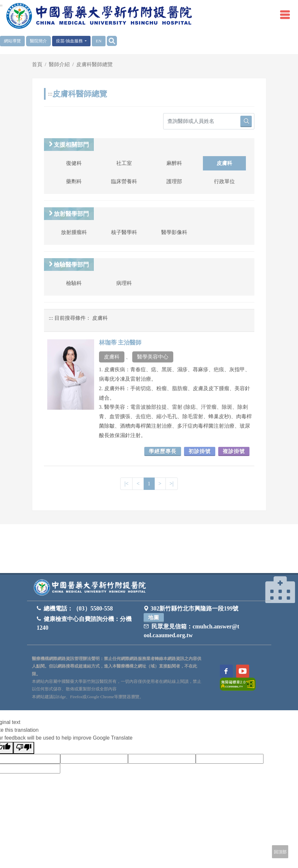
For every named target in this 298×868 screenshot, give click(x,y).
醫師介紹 (59, 64)
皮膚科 (112, 357)
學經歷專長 (163, 451)
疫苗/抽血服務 (70, 41)
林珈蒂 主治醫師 (120, 343)
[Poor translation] (24, 748)
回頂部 (280, 852)
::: (1, 5)
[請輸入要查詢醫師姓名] (209, 121)
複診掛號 (234, 451)
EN (99, 41)
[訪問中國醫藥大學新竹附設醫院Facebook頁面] (226, 671)
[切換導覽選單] (285, 15)
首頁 (37, 64)
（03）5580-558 (93, 609)
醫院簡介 (38, 41)
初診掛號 (200, 451)
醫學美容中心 (153, 357)
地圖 (154, 618)
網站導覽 (12, 41)
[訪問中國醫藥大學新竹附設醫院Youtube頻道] (243, 671)
